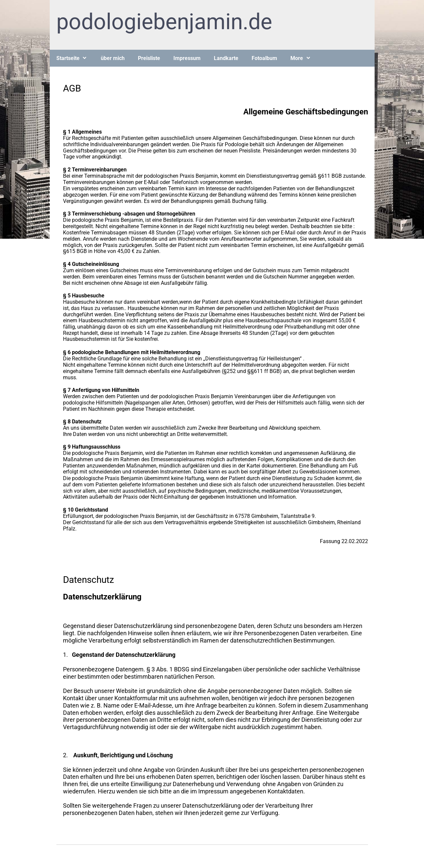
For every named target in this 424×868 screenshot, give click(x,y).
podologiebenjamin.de (164, 22)
